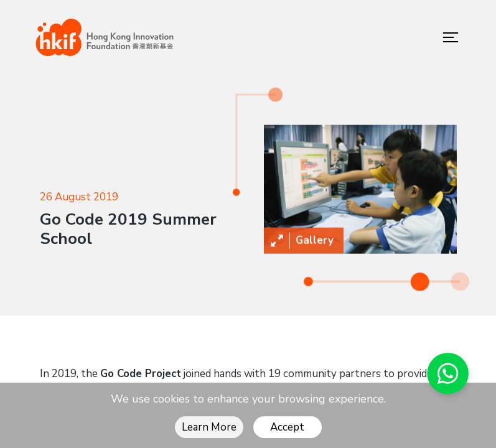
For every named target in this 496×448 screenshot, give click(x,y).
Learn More (209, 427)
